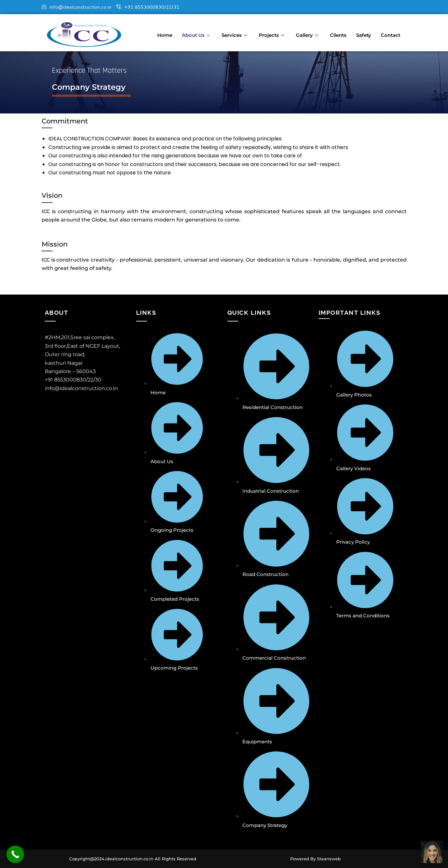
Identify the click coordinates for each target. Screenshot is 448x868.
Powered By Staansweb (315, 859)
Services (234, 33)
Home (165, 33)
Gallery (307, 33)
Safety (364, 33)
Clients (338, 33)
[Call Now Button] (15, 854)
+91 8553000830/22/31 (157, 7)
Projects (272, 33)
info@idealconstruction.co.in (80, 7)
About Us (196, 33)
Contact (391, 33)
